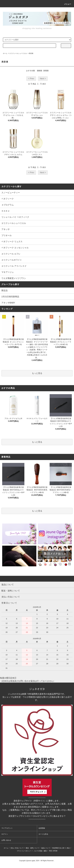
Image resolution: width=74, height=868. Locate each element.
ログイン (5, 834)
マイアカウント (7, 828)
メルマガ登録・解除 (40, 851)
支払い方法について (17, 848)
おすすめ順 (31, 71)
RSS (51, 851)
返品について (46, 848)
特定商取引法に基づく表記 (61, 848)
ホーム (5, 53)
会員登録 (42, 828)
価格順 (40, 71)
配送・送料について (32, 848)
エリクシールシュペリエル (18, 53)
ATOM (55, 851)
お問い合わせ (6, 840)
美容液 (31, 53)
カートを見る (43, 834)
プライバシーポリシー (24, 851)
